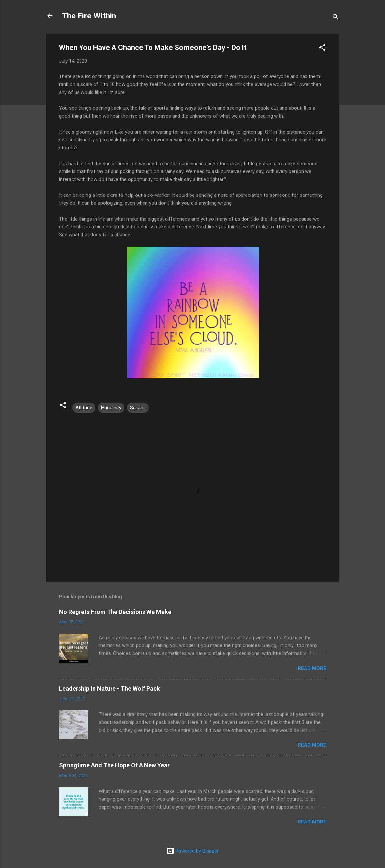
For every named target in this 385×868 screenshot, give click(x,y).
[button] (322, 49)
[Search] (336, 18)
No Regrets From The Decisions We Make (115, 612)
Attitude (84, 408)
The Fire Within (89, 16)
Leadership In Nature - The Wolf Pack (110, 688)
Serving (138, 408)
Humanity (111, 408)
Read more (312, 668)
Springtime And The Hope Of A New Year (114, 765)
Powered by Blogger (192, 851)
